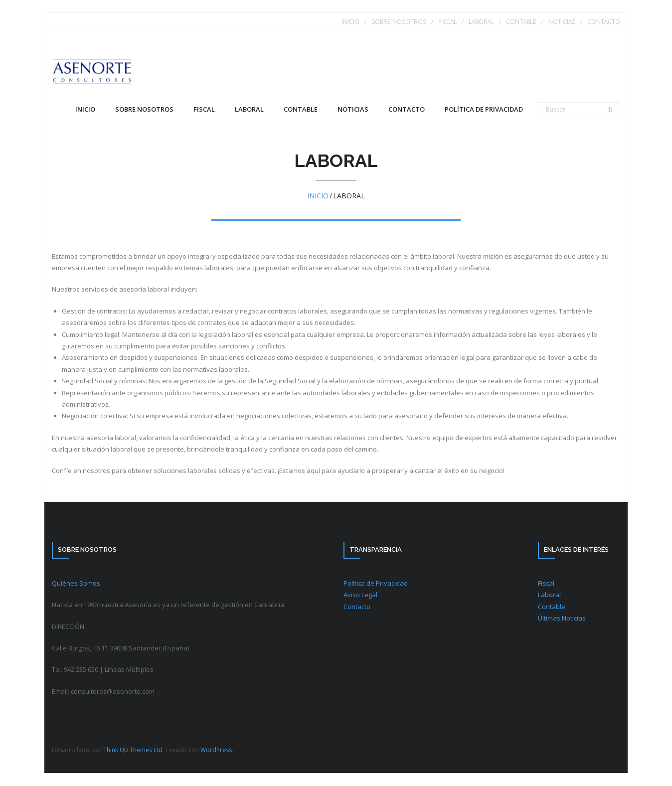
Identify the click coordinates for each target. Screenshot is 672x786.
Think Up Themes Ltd (133, 750)
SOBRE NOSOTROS (399, 22)
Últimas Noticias (562, 618)
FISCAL (447, 22)
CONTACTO (604, 22)
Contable (552, 607)
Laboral (549, 595)
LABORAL (481, 22)
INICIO (350, 22)
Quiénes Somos (76, 583)
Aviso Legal (360, 595)
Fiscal (546, 583)
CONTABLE (521, 22)
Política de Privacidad (376, 583)
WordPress (216, 750)
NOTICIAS (562, 22)
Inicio (85, 109)
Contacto (357, 607)
